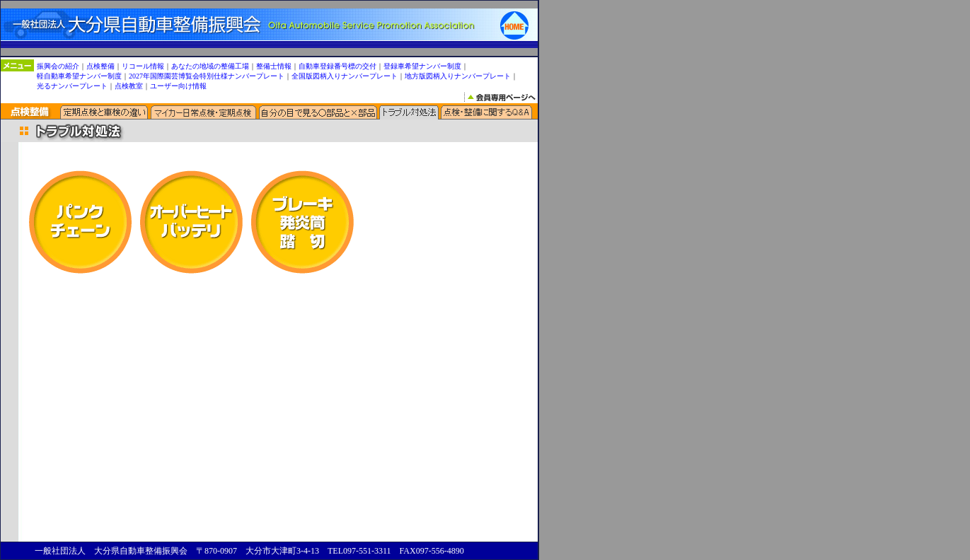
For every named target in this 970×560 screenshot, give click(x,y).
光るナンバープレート (72, 80)
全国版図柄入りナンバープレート (345, 70)
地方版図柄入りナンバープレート (458, 70)
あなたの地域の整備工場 (210, 60)
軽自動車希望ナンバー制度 (79, 70)
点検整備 (100, 60)
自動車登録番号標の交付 (337, 60)
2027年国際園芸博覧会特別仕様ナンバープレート (207, 70)
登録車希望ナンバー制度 (422, 60)
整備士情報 (274, 60)
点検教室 (129, 80)
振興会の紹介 (58, 60)
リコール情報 (143, 60)
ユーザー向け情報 (178, 80)
